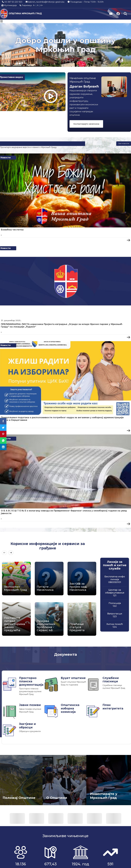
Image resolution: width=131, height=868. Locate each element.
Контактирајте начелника (86, 124)
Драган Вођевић (84, 86)
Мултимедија (9, 5)
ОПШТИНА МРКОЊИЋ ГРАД (25, 13)
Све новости (124, 143)
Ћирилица (26, 5)
